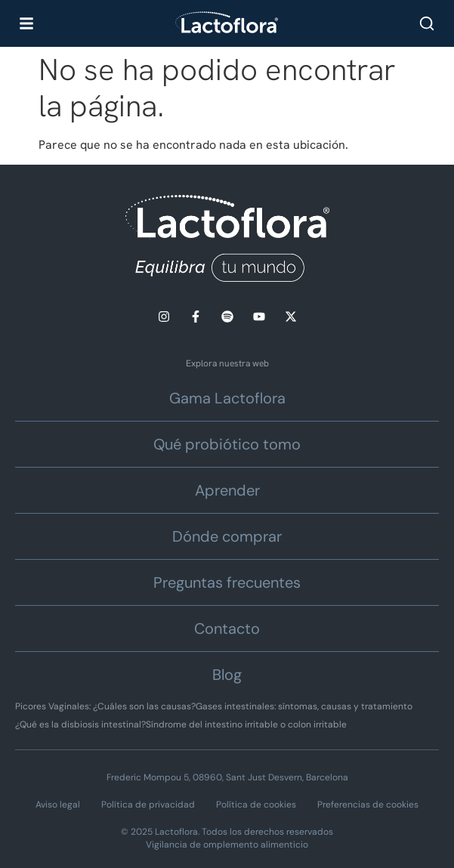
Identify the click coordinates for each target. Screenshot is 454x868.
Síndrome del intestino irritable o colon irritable (246, 724)
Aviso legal (58, 805)
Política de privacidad (148, 805)
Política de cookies (256, 805)
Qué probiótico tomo (227, 444)
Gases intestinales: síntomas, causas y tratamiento (304, 706)
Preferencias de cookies (368, 805)
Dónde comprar (227, 536)
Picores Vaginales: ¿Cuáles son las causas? (105, 706)
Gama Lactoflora (227, 398)
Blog (227, 675)
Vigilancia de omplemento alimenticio (227, 845)
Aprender (227, 490)
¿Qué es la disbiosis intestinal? (80, 724)
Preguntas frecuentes (227, 582)
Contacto (227, 629)
